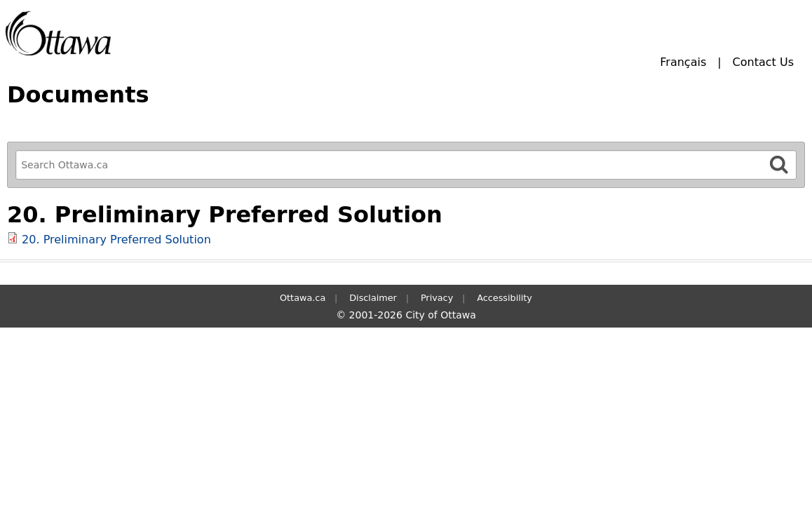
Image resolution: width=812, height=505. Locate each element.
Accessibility (505, 298)
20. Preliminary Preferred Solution (116, 240)
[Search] (779, 164)
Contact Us (763, 62)
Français (683, 62)
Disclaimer (373, 298)
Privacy (437, 298)
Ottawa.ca (303, 298)
